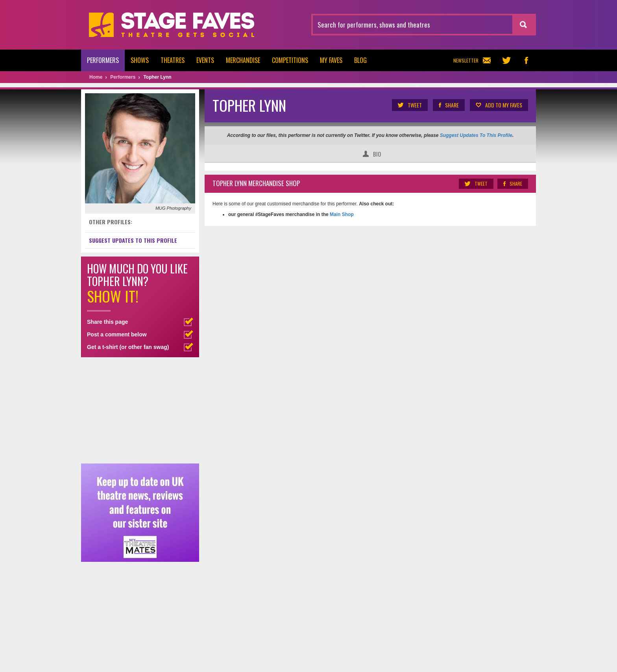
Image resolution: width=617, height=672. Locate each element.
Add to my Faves (499, 105)
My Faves (331, 60)
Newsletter (472, 60)
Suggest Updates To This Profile (476, 135)
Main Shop (341, 214)
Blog (360, 60)
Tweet (409, 105)
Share (448, 105)
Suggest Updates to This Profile (133, 240)
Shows (140, 60)
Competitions (290, 60)
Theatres (173, 60)
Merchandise (243, 60)
